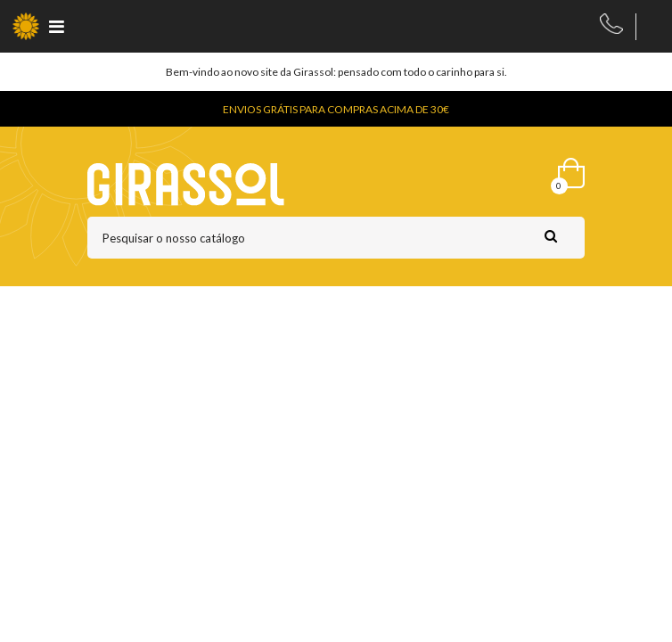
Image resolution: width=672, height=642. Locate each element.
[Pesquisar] (336, 238)
